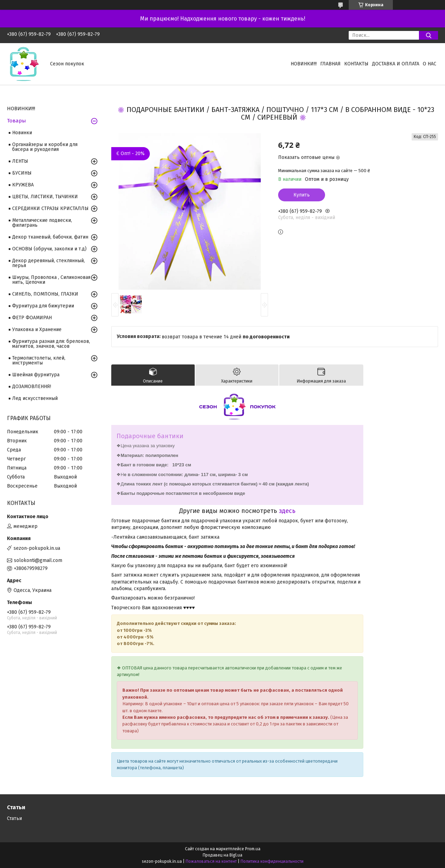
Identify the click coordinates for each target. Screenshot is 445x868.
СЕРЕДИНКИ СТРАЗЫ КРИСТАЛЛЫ (50, 208)
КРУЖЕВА (23, 185)
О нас (430, 64)
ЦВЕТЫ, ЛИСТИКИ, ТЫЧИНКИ (45, 197)
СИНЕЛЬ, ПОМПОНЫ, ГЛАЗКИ (45, 294)
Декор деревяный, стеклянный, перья (48, 263)
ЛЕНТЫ (20, 161)
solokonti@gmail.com (38, 560)
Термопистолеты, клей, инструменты (39, 360)
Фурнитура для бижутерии (43, 306)
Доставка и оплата (396, 64)
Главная (330, 64)
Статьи (14, 818)
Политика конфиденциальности (272, 861)
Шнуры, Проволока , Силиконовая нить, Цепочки (51, 280)
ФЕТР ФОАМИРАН (32, 318)
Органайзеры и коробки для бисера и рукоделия (45, 147)
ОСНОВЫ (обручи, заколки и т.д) (49, 249)
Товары (17, 121)
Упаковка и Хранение (37, 329)
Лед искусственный (35, 398)
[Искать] (428, 35)
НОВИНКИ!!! (304, 64)
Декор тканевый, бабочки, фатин (50, 237)
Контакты (356, 64)
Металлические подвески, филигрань (42, 223)
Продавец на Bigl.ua (222, 855)
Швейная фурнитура (36, 375)
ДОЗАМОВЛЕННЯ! (32, 387)
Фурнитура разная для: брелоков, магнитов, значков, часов (51, 344)
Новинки (22, 133)
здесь (287, 511)
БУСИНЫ (22, 173)
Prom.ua (253, 849)
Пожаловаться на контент (211, 861)
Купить (302, 195)
